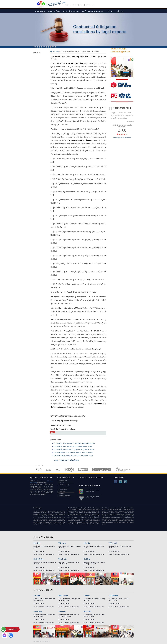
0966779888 (12, 629)
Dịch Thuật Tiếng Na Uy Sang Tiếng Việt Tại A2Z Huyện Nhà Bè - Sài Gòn (73, 453)
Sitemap (88, 5)
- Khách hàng (130, 121)
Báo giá (120, 11)
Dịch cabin (61, 493)
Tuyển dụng (74, 5)
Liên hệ (82, 5)
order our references (123, 96)
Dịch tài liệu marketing (64, 496)
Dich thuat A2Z (37, 641)
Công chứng (54, 11)
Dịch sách (61, 483)
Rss (93, 5)
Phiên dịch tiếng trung (93, 11)
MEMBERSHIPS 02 (49, 470)
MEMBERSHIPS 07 (123, 470)
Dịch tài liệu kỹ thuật (64, 485)
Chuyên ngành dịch (66, 478)
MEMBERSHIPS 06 (102, 470)
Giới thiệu (67, 5)
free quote (121, 86)
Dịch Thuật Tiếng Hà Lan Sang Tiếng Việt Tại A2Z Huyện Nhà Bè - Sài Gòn (74, 456)
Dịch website (62, 491)
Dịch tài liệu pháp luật (64, 487)
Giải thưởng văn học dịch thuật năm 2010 (93, 497)
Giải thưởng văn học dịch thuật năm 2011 (93, 491)
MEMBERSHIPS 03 (58, 470)
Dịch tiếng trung (71, 11)
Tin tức (110, 11)
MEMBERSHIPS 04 (69, 470)
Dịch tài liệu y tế (63, 489)
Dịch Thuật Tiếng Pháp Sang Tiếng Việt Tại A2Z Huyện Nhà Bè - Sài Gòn (73, 446)
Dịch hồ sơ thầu (63, 481)
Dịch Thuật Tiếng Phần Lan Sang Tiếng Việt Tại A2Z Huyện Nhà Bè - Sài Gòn (74, 450)
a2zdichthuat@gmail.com (120, 52)
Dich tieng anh (41, 5)
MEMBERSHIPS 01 (39, 470)
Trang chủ (40, 11)
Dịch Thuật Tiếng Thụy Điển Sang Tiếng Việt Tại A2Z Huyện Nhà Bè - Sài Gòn (74, 443)
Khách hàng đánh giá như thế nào (122, 138)
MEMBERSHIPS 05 (83, 470)
